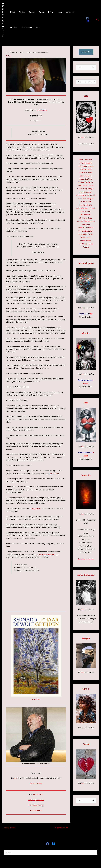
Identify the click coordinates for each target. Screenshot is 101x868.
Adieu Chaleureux (86, 575)
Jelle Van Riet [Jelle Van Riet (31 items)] (86, 202)
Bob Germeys (15, 27)
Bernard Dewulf (36, 783)
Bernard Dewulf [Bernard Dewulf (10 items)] (86, 173)
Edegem (21, 12)
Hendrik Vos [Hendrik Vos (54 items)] (81, 196)
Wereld (39, 12)
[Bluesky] (88, 21)
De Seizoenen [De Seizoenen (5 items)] (83, 186)
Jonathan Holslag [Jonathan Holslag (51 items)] (86, 205)
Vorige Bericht (9, 828)
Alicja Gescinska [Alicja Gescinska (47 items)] (86, 163)
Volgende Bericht (62, 828)
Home (12, 12)
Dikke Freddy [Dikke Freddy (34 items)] (82, 189)
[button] (97, 20)
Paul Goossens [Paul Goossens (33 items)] (89, 222)
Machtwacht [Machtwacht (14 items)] (86, 215)
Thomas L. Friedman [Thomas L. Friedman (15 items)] (86, 228)
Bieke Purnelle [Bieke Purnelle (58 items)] (86, 176)
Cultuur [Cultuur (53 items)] (81, 183)
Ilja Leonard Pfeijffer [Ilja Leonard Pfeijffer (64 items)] (86, 199)
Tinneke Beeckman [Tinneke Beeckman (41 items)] (86, 231)
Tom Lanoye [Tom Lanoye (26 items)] (83, 235)
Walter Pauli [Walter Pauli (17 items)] (86, 238)
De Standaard (42, 110)
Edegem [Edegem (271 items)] (91, 189)
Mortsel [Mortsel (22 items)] (80, 222)
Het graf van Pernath (47, 554)
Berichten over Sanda (86, 559)
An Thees (76, 12)
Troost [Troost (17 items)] (91, 235)
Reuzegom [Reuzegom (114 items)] (86, 225)
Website (86, 334)
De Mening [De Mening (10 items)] (89, 183)
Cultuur (30, 12)
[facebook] (48, 844)
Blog (25, 27)
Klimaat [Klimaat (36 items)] (92, 209)
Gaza (86, 96)
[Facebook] (87, 18)
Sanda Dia (65, 12)
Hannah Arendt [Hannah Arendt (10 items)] (86, 193)
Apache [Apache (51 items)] (91, 167)
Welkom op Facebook (36, 800)
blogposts (86, 52)
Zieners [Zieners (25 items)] (86, 248)
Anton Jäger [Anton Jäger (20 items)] (82, 167)
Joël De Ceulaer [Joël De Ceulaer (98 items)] (82, 209)
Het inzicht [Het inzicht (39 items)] (91, 196)
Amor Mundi (3, 13)
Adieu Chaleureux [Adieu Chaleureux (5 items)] (86, 160)
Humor (47, 12)
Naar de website (36, 810)
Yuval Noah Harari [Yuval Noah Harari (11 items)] (86, 244)
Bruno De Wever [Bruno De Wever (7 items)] (86, 180)
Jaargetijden (55, 473)
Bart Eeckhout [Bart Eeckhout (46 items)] (86, 170)
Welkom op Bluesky (36, 805)
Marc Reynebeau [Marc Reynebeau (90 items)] (86, 218)
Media (55, 12)
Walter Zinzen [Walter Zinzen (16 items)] (86, 241)
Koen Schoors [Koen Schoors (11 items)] (86, 212)
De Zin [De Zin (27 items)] (91, 186)
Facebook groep (86, 264)
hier (16, 778)
